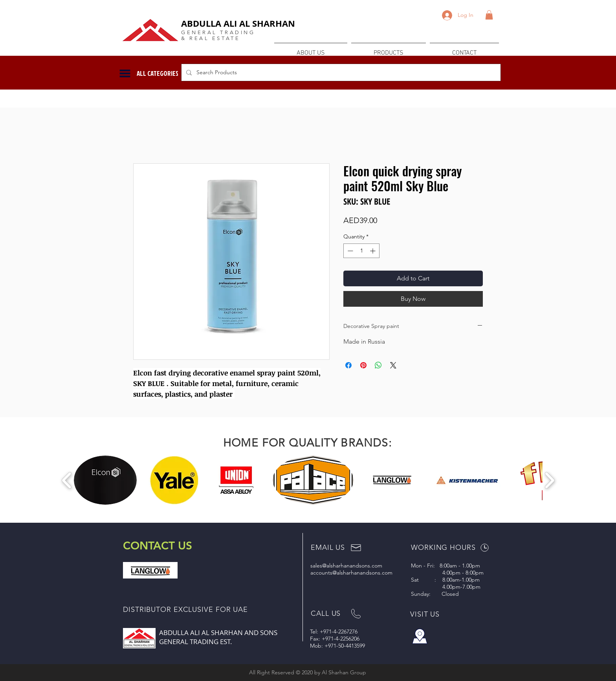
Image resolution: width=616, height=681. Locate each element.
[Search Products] (340, 72)
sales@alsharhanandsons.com (346, 566)
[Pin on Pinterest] (363, 365)
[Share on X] (393, 365)
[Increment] (373, 251)
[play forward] (549, 480)
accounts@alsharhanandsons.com (351, 573)
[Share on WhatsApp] (378, 365)
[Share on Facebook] (348, 365)
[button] (489, 15)
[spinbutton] (361, 251)
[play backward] (67, 480)
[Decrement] (349, 251)
